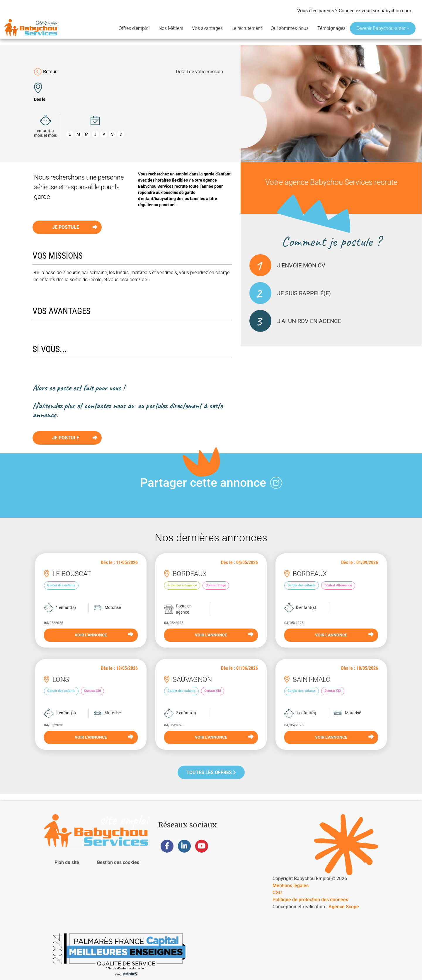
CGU (277, 893)
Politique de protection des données (310, 900)
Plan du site (67, 862)
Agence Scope (344, 907)
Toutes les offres (211, 772)
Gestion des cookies (118, 862)
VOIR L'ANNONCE (104, 635)
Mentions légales (291, 886)
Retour (45, 72)
